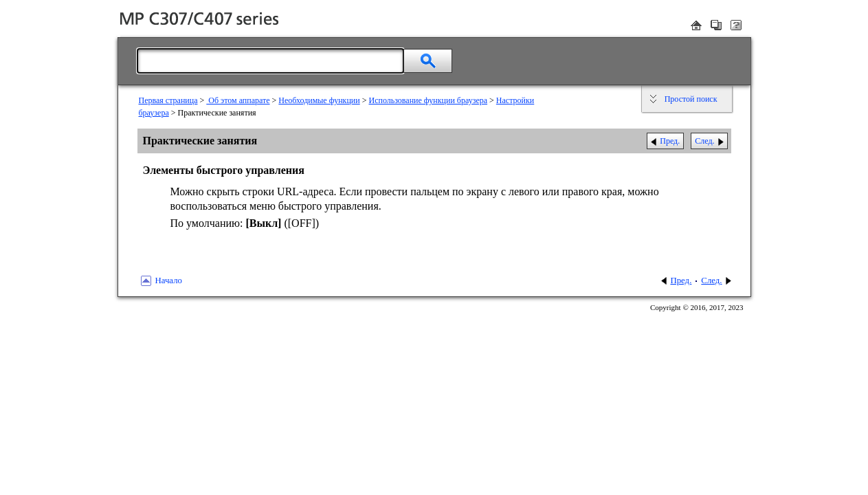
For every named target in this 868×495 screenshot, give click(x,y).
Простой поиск (691, 99)
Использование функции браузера (428, 100)
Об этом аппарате (238, 100)
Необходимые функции (319, 100)
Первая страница (168, 100)
